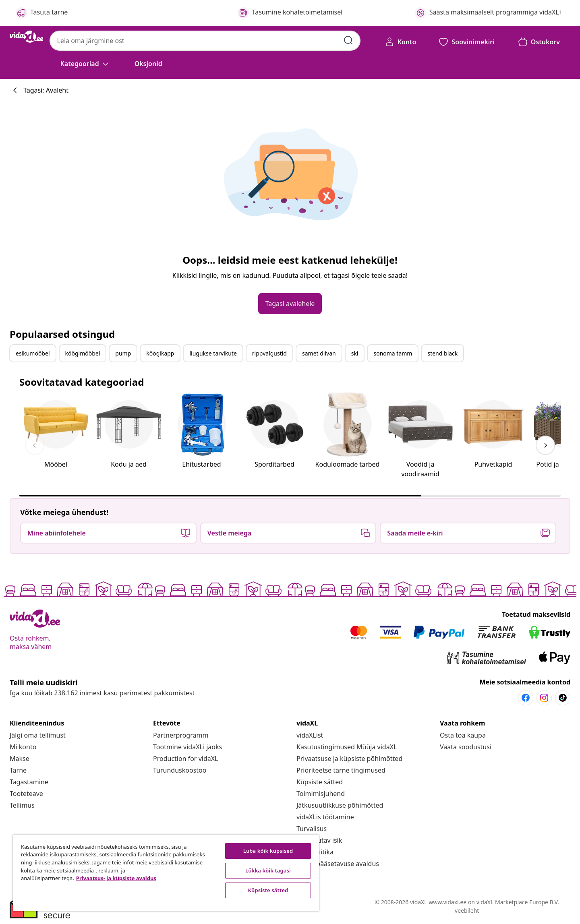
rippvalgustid (269, 353)
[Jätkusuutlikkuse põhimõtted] (340, 805)
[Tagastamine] (29, 782)
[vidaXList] (310, 735)
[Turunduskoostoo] (180, 770)
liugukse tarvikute (213, 353)
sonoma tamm (393, 353)
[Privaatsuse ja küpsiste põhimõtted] (349, 759)
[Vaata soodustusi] (466, 747)
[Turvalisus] (312, 829)
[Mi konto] (23, 747)
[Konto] (401, 42)
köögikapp (160, 353)
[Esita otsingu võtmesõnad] (348, 40)
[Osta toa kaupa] (463, 735)
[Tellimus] (22, 805)
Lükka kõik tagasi (268, 870)
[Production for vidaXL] (185, 759)
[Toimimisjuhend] (321, 794)
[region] (166, 873)
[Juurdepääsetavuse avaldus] (338, 864)
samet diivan (319, 353)
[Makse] (20, 759)
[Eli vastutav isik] (319, 840)
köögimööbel (83, 353)
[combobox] (205, 41)
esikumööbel (33, 353)
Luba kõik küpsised (268, 851)
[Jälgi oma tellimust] (38, 735)
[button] (148, 64)
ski (355, 353)
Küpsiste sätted (320, 782)
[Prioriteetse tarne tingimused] (341, 770)
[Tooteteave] (26, 794)
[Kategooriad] (85, 64)
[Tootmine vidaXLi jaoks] (187, 747)
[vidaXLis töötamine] (325, 817)
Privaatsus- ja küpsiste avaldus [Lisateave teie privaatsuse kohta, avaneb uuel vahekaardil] (116, 878)
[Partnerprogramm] (181, 735)
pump (123, 353)
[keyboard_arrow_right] (545, 445)
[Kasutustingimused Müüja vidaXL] (347, 747)
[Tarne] (18, 770)
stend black (442, 353)
